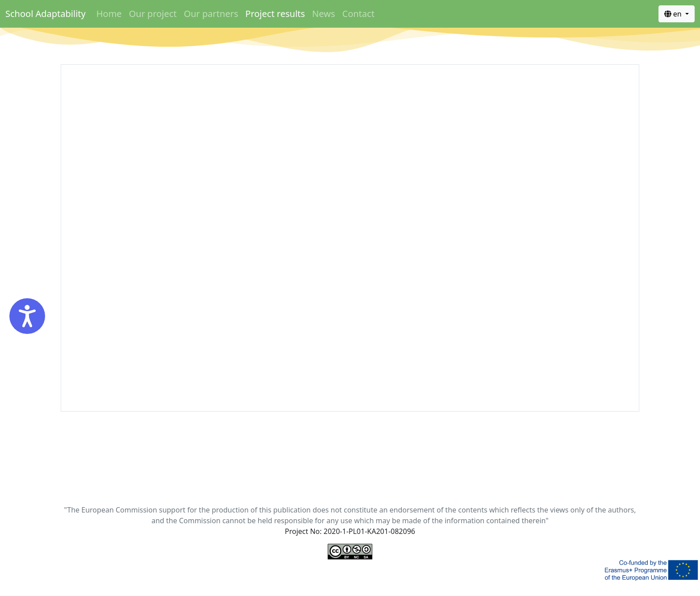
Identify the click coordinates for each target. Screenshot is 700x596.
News (323, 14)
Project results (275, 14)
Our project (153, 14)
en (674, 14)
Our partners (211, 14)
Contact (358, 14)
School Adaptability (46, 14)
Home (109, 14)
